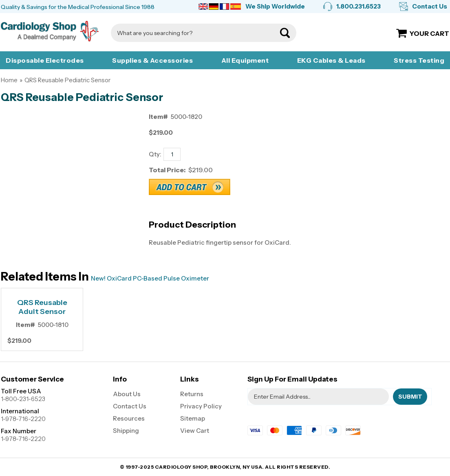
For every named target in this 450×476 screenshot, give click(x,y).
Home (9, 80)
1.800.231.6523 (358, 6)
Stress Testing (419, 60)
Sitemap (193, 418)
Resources (129, 418)
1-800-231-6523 (23, 399)
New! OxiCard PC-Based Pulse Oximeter (150, 278)
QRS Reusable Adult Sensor (42, 307)
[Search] (195, 33)
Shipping (126, 431)
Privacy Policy (201, 406)
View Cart (195, 431)
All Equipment (245, 60)
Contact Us (430, 6)
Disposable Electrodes (45, 60)
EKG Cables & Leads (331, 60)
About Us (127, 394)
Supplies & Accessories (152, 60)
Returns (192, 394)
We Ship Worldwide (275, 6)
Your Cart (429, 33)
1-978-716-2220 (23, 419)
